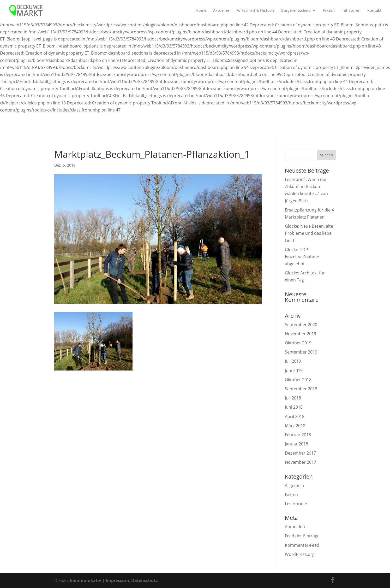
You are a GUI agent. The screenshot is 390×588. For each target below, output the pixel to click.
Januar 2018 (296, 444)
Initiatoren (351, 11)
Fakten (329, 11)
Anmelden (295, 527)
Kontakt (374, 11)
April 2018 (295, 416)
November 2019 (301, 334)
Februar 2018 (298, 435)
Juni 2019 (294, 371)
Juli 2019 (293, 361)
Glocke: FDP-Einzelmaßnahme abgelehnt (302, 257)
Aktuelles (221, 11)
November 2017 (301, 462)
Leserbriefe (296, 504)
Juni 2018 (294, 407)
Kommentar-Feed (302, 545)
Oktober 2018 (298, 380)
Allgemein (295, 485)
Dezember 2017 (300, 453)
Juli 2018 (293, 398)
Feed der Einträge (302, 536)
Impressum (117, 580)
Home (201, 11)
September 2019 (301, 352)
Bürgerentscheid (296, 11)
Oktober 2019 (298, 343)
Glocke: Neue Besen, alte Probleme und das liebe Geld (309, 233)
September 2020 (301, 325)
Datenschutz (145, 580)
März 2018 (295, 426)
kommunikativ (86, 580)
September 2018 (301, 389)
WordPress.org (300, 554)
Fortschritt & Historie (255, 11)
